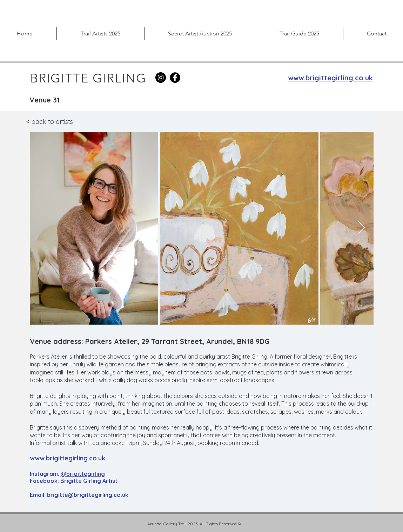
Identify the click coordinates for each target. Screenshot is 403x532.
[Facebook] (175, 78)
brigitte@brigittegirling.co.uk (88, 495)
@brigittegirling (83, 474)
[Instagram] (161, 78)
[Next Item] (361, 228)
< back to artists (50, 122)
